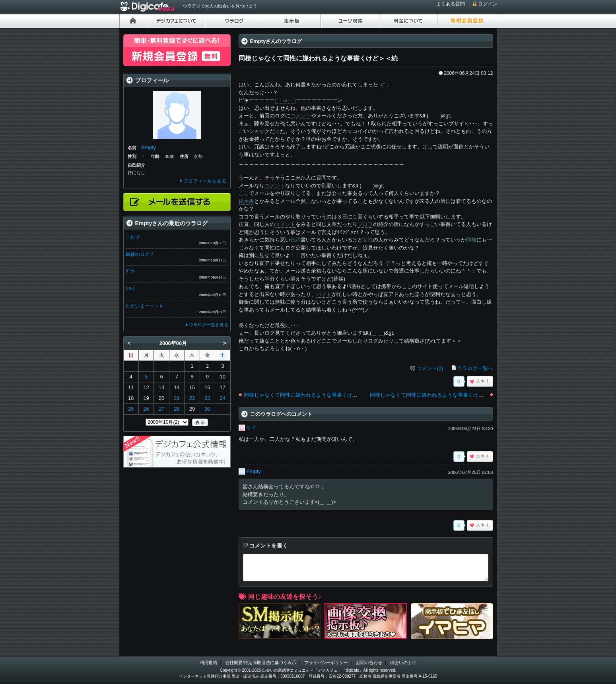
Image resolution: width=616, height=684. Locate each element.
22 (192, 398)
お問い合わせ (369, 663)
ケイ (251, 428)
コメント (301, 116)
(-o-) (130, 288)
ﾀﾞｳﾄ (130, 271)
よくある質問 (451, 4)
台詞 (295, 240)
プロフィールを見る (205, 181)
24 (223, 398)
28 (177, 409)
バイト (324, 294)
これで (133, 237)
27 (161, 409)
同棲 (471, 240)
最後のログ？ (140, 254)
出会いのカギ (403, 663)
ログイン (488, 4)
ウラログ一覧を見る (209, 325)
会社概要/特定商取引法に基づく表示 (261, 663)
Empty (254, 471)
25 (131, 409)
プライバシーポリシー (326, 663)
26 (146, 409)
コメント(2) (430, 368)
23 (207, 398)
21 (177, 398)
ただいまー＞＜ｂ (145, 306)
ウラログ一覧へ (475, 368)
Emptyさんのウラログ (276, 41)
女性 (368, 240)
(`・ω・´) (285, 100)
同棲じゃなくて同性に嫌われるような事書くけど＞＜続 (434, 395)
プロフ (365, 224)
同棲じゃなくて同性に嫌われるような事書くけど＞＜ (306, 395)
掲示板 (246, 201)
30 (207, 409)
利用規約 (208, 663)
